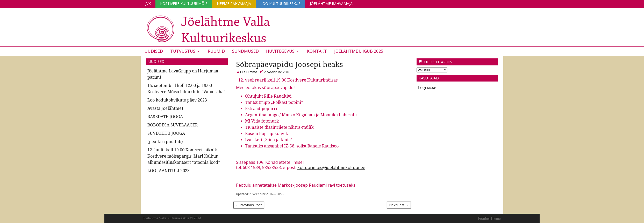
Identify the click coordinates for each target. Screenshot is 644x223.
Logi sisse (427, 88)
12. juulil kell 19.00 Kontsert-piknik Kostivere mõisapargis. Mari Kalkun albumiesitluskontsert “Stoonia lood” (184, 156)
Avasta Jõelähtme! (165, 108)
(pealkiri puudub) (165, 142)
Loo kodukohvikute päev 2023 (177, 100)
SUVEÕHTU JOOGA (166, 133)
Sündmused (245, 51)
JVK (148, 4)
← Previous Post (249, 205)
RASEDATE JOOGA (165, 117)
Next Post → (399, 205)
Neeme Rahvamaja (234, 4)
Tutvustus (183, 51)
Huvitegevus (280, 51)
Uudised (154, 51)
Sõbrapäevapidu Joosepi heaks (289, 65)
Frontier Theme (489, 219)
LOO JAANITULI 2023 (169, 171)
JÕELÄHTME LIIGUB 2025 (359, 51)
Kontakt (317, 51)
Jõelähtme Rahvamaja (331, 4)
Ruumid (216, 51)
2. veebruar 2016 (277, 72)
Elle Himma (249, 72)
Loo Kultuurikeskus (280, 4)
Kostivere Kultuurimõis (184, 4)
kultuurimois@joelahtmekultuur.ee (331, 167)
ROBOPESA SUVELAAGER (173, 125)
